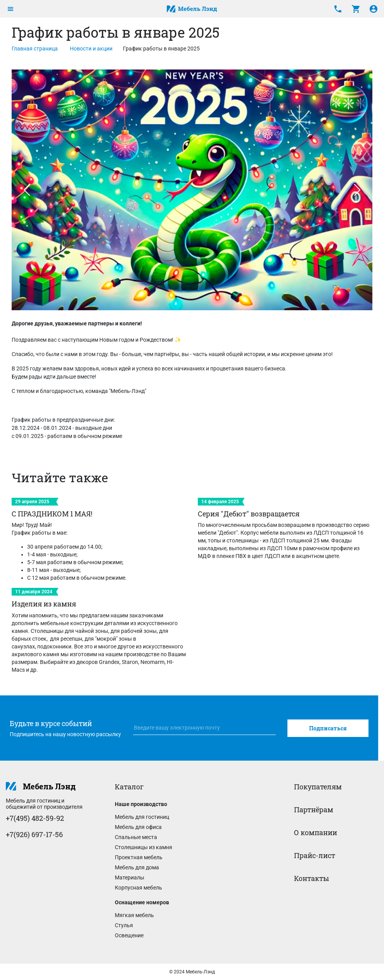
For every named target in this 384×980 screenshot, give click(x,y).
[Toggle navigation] (10, 9)
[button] (27, 190)
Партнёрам (314, 810)
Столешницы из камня (144, 847)
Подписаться (328, 728)
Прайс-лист (315, 855)
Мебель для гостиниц (142, 817)
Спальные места (136, 837)
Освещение (129, 935)
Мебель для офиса (138, 827)
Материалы (130, 877)
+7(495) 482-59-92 (35, 818)
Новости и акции (91, 49)
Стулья (124, 925)
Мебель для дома (137, 867)
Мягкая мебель (134, 915)
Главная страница (35, 49)
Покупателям (318, 787)
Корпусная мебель (138, 888)
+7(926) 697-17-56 (34, 834)
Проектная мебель (139, 857)
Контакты (311, 878)
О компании (316, 832)
